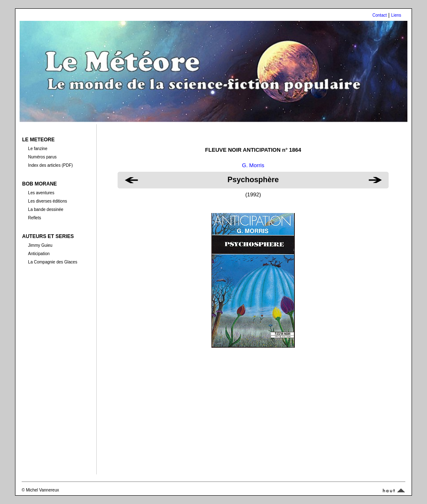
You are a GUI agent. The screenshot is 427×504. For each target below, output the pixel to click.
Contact (379, 15)
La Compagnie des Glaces (53, 262)
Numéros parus (42, 157)
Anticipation (39, 254)
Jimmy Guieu (40, 245)
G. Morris (253, 165)
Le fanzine (38, 149)
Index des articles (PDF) (50, 165)
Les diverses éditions (47, 201)
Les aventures (41, 193)
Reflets (34, 218)
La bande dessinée (46, 209)
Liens (396, 15)
